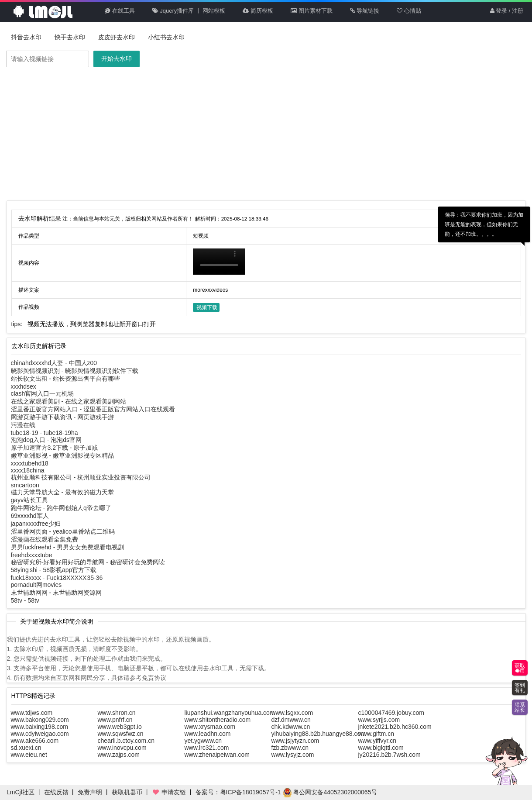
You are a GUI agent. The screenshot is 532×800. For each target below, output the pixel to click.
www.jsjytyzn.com (295, 741)
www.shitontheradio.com (218, 720)
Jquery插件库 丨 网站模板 (189, 11)
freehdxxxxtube (32, 555)
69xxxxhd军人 (30, 516)
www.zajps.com (119, 755)
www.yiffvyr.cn (378, 741)
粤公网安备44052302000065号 (330, 792)
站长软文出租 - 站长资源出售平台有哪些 (65, 379)
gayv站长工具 (30, 500)
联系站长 (520, 707)
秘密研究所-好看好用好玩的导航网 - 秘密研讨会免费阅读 (88, 562)
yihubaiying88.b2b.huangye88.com (319, 734)
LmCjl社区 (21, 792)
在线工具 (120, 11)
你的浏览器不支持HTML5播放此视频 (219, 262)
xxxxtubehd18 (30, 463)
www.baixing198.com (40, 727)
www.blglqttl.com (381, 748)
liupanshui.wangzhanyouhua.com (230, 713)
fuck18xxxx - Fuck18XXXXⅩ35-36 (57, 578)
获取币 (520, 668)
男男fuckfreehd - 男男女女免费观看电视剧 (68, 547)
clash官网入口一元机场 (43, 393)
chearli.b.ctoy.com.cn (126, 741)
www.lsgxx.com (292, 713)
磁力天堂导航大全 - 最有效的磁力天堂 (62, 492)
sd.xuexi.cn (26, 748)
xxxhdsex (24, 386)
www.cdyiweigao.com (40, 734)
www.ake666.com (35, 741)
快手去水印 (70, 37)
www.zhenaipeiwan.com (217, 755)
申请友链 (169, 792)
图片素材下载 (312, 11)
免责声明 (90, 792)
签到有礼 (520, 688)
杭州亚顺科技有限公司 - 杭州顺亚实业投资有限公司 (81, 477)
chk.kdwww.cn (291, 727)
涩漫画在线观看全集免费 (45, 539)
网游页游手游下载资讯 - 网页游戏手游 (62, 417)
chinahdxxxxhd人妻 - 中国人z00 (54, 363)
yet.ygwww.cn (203, 741)
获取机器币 (127, 792)
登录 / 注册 (507, 11)
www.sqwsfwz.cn (121, 734)
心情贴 (409, 11)
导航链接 (365, 11)
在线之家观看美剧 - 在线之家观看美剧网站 (69, 401)
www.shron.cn (117, 713)
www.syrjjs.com (379, 720)
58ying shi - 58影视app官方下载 (54, 570)
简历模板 (258, 11)
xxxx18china (28, 470)
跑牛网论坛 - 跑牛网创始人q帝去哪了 (61, 508)
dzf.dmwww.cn (291, 720)
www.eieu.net (29, 755)
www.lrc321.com (207, 748)
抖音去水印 (26, 37)
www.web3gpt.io (120, 727)
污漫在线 (23, 425)
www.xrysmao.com (210, 727)
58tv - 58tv (25, 600)
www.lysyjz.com (293, 755)
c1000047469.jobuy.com (391, 713)
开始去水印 (117, 59)
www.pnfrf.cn (115, 720)
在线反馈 (56, 792)
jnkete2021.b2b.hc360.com (395, 727)
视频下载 (207, 307)
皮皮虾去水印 (117, 37)
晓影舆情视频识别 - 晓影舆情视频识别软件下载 (75, 371)
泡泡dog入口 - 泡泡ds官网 (46, 440)
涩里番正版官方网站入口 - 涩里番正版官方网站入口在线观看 (93, 409)
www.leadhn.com (208, 734)
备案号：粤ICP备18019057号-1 (238, 792)
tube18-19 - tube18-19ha (45, 433)
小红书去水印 (166, 37)
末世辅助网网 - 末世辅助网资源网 (56, 593)
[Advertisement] (266, 135)
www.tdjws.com (32, 713)
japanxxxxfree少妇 (36, 524)
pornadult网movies (36, 585)
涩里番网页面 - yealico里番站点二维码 (63, 531)
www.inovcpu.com (122, 748)
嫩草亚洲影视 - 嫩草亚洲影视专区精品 (62, 455)
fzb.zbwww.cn (290, 748)
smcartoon (25, 485)
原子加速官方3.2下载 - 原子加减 (55, 448)
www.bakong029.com (40, 720)
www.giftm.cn (376, 734)
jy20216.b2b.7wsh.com (390, 755)
